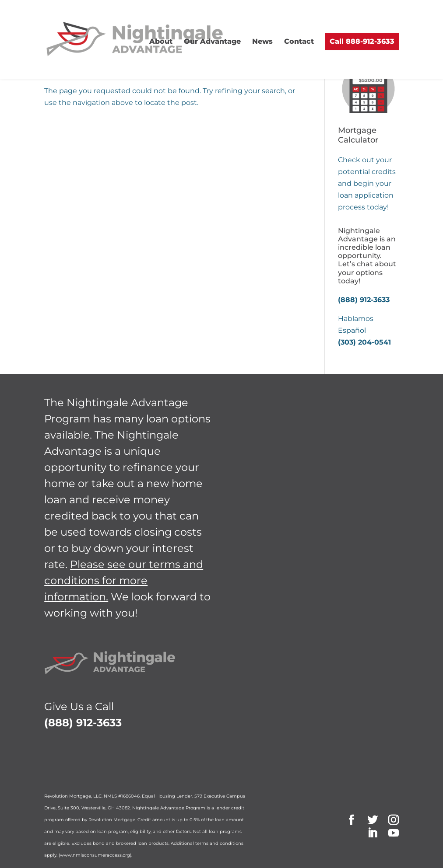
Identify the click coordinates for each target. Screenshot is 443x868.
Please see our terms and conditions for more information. (124, 580)
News (262, 41)
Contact (299, 41)
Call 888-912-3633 (362, 41)
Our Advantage (212, 41)
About (161, 41)
